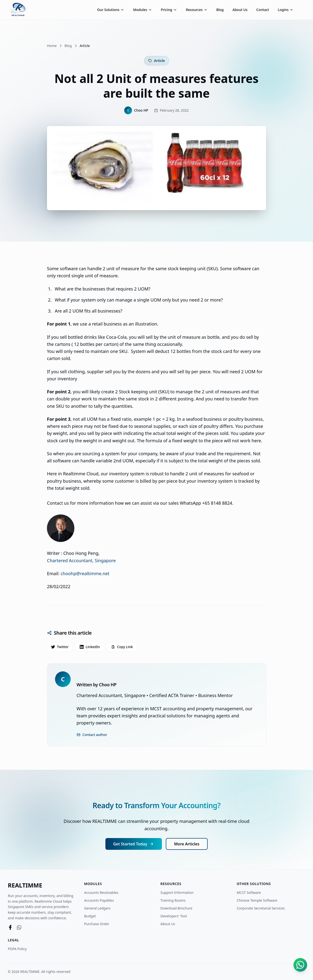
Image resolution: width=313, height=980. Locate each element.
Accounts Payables (99, 900)
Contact (263, 10)
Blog (220, 10)
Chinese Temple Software (259, 900)
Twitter (60, 647)
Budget (90, 916)
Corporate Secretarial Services (263, 908)
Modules (142, 10)
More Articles (187, 844)
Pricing (169, 10)
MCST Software (251, 892)
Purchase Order (97, 924)
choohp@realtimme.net (85, 573)
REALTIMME (25, 885)
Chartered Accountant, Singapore (81, 560)
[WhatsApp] (19, 927)
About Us (240, 10)
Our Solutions (111, 10)
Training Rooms (173, 900)
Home (52, 46)
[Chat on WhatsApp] (300, 966)
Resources (197, 10)
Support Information (177, 892)
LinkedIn (90, 647)
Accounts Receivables (101, 892)
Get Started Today (134, 844)
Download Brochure (178, 908)
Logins (286, 10)
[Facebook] (10, 927)
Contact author (92, 735)
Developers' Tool (176, 916)
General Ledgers (97, 908)
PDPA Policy (17, 949)
